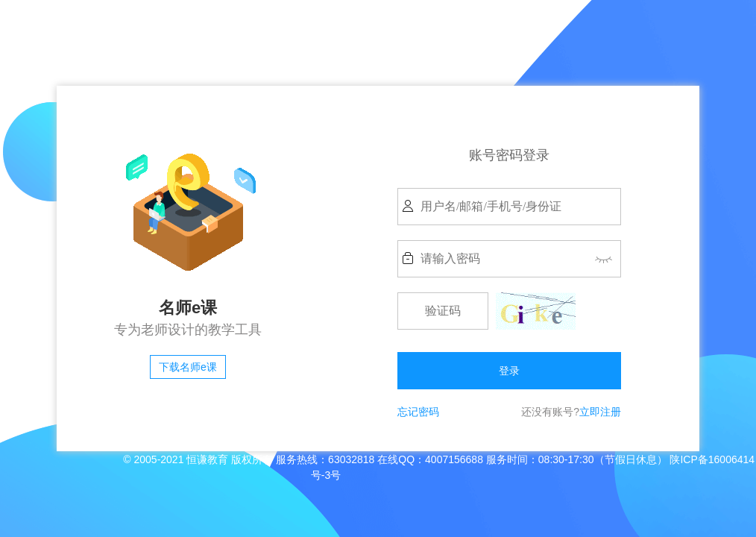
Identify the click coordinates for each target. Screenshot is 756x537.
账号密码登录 (509, 155)
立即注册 (600, 412)
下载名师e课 (188, 367)
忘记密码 (418, 412)
